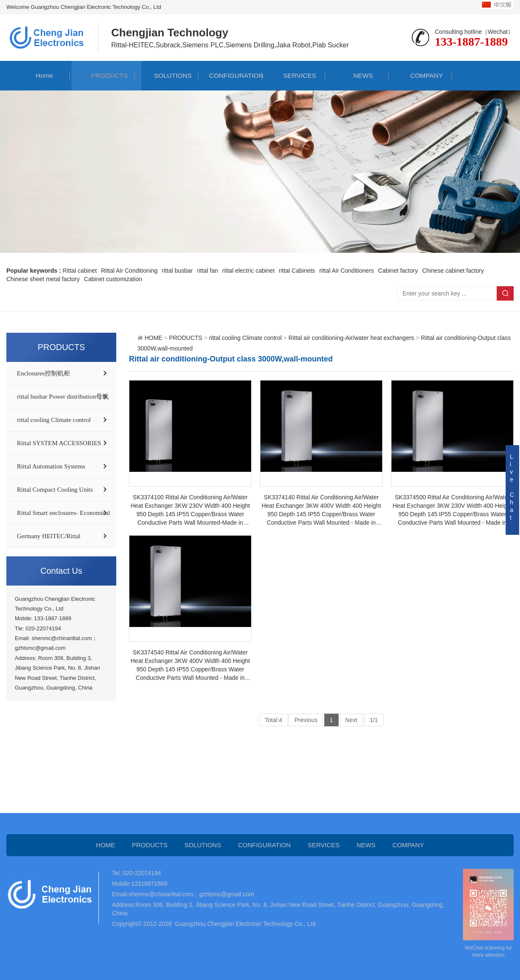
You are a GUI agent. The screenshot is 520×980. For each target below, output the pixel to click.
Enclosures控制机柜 (44, 373)
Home (38, 75)
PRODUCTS (103, 75)
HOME (153, 338)
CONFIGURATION (230, 75)
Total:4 (273, 720)
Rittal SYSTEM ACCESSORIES (59, 443)
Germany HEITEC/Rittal (49, 536)
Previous (306, 720)
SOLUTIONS (167, 75)
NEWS (357, 75)
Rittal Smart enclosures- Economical (63, 513)
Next (352, 720)
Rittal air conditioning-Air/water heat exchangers (351, 338)
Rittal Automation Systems (51, 466)
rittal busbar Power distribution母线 (63, 397)
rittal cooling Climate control (54, 420)
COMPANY (420, 75)
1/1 (374, 720)
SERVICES (294, 75)
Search (505, 293)
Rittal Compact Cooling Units (55, 490)
